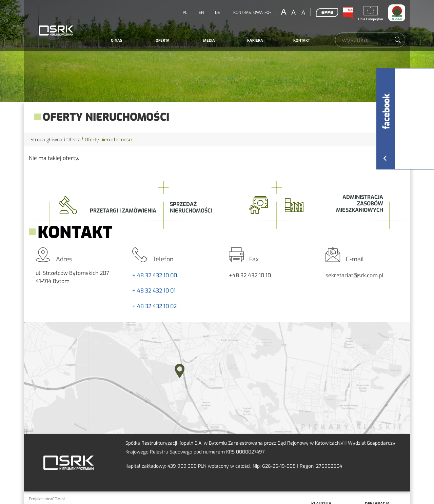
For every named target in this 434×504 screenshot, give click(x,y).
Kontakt (302, 41)
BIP (348, 13)
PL (185, 13)
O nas (116, 41)
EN (201, 13)
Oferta (163, 41)
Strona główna (46, 140)
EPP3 (327, 13)
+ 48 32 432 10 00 (155, 275)
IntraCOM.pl (54, 499)
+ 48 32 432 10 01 (154, 291)
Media (209, 41)
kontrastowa (248, 13)
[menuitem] (116, 41)
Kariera (255, 41)
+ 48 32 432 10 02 (154, 306)
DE (218, 13)
